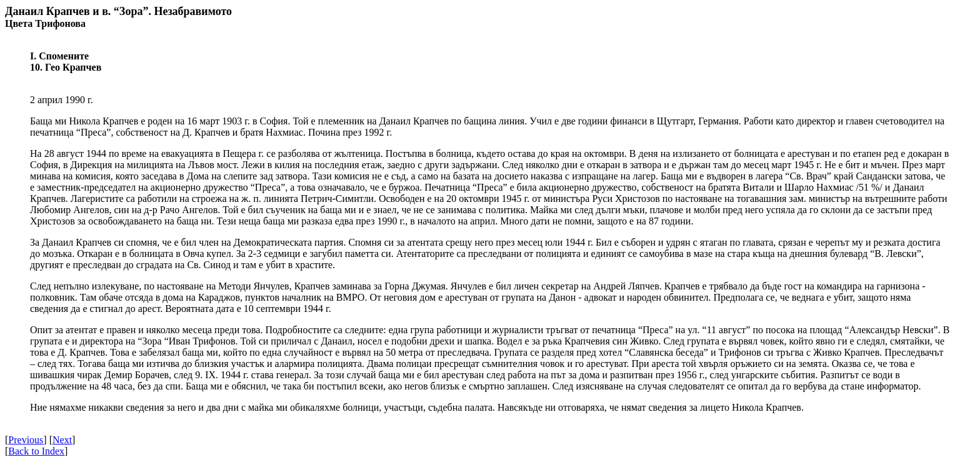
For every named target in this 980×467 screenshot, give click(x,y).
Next (62, 440)
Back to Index (36, 451)
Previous (26, 440)
